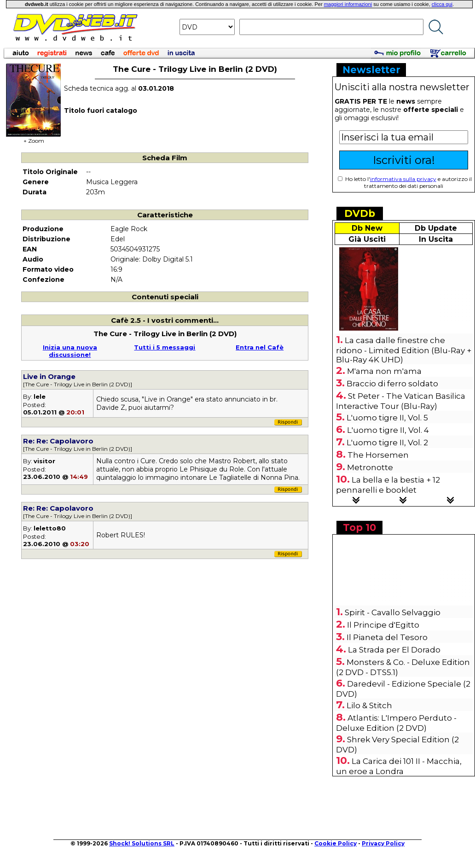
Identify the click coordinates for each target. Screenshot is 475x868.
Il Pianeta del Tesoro (387, 637)
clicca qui (442, 4)
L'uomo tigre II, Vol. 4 (388, 430)
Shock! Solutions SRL (142, 843)
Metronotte (370, 467)
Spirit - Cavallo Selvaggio (393, 612)
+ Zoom (34, 138)
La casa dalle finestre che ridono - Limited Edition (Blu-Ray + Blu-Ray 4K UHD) (404, 350)
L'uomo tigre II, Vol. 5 (387, 418)
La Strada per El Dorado (394, 650)
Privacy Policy (383, 843)
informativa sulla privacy (403, 179)
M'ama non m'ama (384, 371)
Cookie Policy (336, 843)
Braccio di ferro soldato (392, 384)
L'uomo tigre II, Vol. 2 (387, 443)
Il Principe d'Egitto (383, 625)
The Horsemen (378, 455)
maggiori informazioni (348, 4)
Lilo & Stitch (369, 705)
